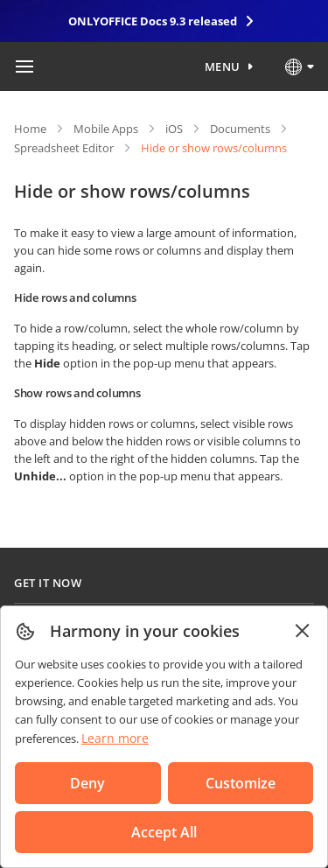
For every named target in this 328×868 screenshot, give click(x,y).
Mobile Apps (106, 129)
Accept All (164, 832)
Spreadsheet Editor (64, 148)
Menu (223, 66)
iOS (174, 129)
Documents (240, 129)
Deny (87, 783)
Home (30, 129)
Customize (241, 783)
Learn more (115, 738)
